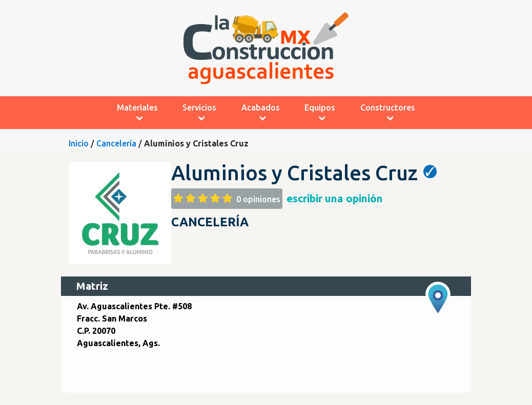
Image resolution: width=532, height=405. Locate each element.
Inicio (79, 143)
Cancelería (116, 143)
